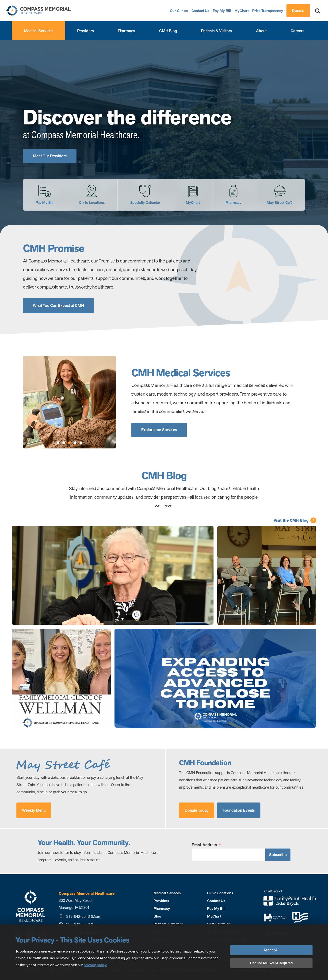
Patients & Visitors (217, 31)
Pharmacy (126, 31)
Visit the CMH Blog (291, 520)
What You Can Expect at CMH (58, 305)
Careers (297, 31)
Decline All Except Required (271, 963)
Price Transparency (268, 11)
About (261, 31)
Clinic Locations (220, 893)
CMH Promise (219, 924)
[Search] (318, 11)
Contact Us (200, 11)
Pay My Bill (222, 11)
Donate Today (197, 810)
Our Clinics (179, 11)
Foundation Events (239, 810)
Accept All (271, 950)
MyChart (241, 11)
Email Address (206, 845)
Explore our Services (159, 430)
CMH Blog (168, 31)
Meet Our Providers (50, 156)
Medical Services (39, 31)
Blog (157, 916)
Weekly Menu (34, 810)
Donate (298, 11)
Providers (86, 31)
